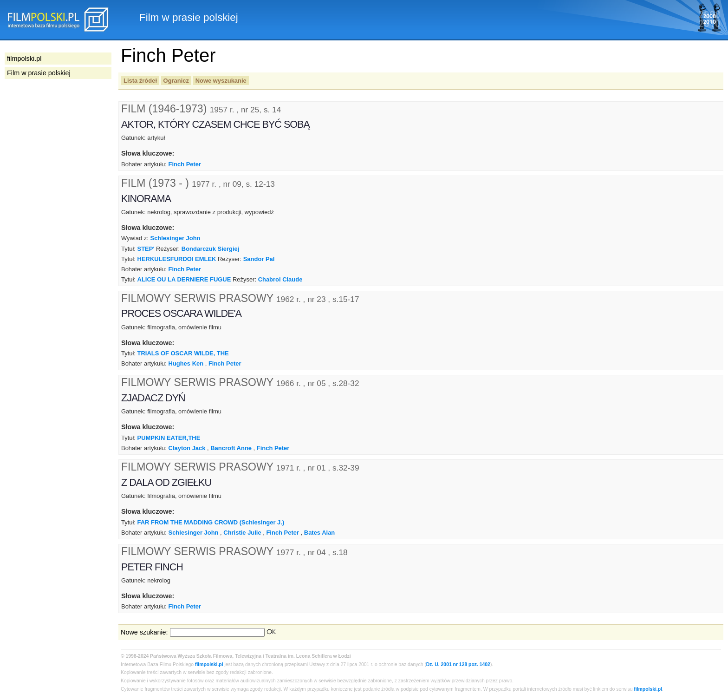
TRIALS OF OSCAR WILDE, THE (183, 353)
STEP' (146, 249)
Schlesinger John (175, 238)
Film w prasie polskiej (39, 73)
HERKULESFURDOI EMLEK (177, 259)
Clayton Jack (187, 448)
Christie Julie (242, 533)
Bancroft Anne (231, 448)
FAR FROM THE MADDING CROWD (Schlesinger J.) (211, 522)
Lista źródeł (140, 81)
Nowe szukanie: (144, 632)
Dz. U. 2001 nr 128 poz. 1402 (458, 664)
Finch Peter (185, 164)
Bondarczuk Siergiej (211, 249)
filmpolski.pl (209, 664)
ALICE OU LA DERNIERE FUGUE (184, 279)
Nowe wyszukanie (221, 81)
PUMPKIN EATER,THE (169, 438)
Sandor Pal (259, 259)
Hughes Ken (186, 363)
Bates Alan (319, 533)
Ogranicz (176, 81)
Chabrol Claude (280, 279)
